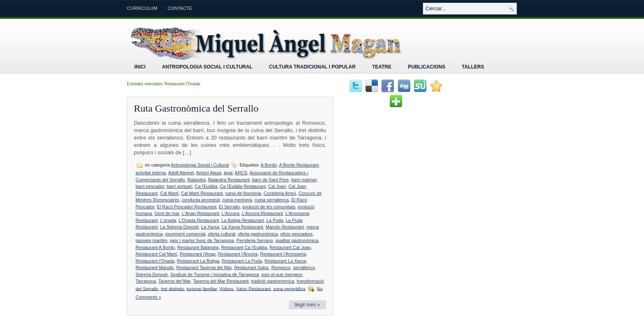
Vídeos (226, 288)
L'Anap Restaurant (201, 213)
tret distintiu (172, 288)
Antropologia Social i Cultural (207, 67)
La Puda (275, 220)
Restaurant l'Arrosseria (283, 254)
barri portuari (179, 186)
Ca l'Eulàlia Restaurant (243, 186)
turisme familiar (202, 288)
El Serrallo (229, 207)
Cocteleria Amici (280, 193)
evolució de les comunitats (269, 207)
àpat (228, 173)
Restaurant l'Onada (155, 261)
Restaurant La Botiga (198, 261)
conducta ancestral (200, 200)
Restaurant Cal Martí (156, 254)
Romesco (281, 267)
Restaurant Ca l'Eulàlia (244, 247)
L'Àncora (230, 213)
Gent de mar (167, 213)
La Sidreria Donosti (179, 227)
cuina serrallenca (272, 200)
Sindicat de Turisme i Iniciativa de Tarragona (214, 274)
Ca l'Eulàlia (206, 186)
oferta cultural (222, 234)
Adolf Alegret (181, 173)
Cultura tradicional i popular (312, 67)
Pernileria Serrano (255, 240)
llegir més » (307, 305)
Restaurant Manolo (155, 267)
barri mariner (304, 180)
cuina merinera (237, 200)
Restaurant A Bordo (155, 247)
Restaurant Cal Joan (290, 247)
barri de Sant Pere (270, 180)
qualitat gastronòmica (297, 240)
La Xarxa (210, 227)
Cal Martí (169, 193)
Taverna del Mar (174, 281)
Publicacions (427, 67)
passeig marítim (152, 240)
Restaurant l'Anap (198, 254)
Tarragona (146, 281)
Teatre (382, 67)
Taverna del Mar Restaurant (221, 281)
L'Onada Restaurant (199, 220)
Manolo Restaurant (285, 227)
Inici (140, 67)
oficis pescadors (296, 234)
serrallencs (304, 267)
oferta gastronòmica (258, 234)
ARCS (241, 173)
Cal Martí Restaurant (202, 193)
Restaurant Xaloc (251, 267)
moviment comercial (185, 234)
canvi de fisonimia (243, 193)
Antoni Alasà (208, 173)
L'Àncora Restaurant (262, 213)
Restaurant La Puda (242, 261)
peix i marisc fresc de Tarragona (202, 240)
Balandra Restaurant (229, 180)
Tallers (473, 67)
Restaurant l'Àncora (238, 254)
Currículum (142, 8)
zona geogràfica (289, 288)
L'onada (168, 220)
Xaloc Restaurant (253, 288)
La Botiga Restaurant (243, 220)
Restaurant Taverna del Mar (204, 267)
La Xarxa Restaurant (243, 227)
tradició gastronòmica (273, 281)
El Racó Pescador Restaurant (187, 207)
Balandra (197, 180)
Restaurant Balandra (198, 247)
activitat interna (151, 173)
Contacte (180, 8)
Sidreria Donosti (152, 274)
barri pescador (150, 186)
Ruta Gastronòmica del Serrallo (196, 108)
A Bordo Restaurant (299, 165)
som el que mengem (282, 274)
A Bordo (269, 165)
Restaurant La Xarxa (285, 261)
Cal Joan (277, 186)
